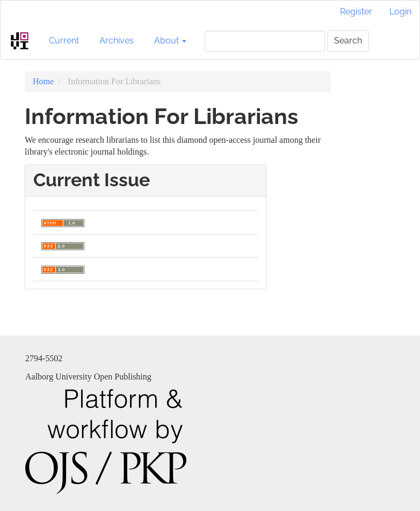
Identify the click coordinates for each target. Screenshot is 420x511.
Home (43, 81)
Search (348, 41)
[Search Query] (265, 41)
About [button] (170, 41)
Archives (117, 41)
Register (356, 12)
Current (64, 41)
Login (400, 12)
